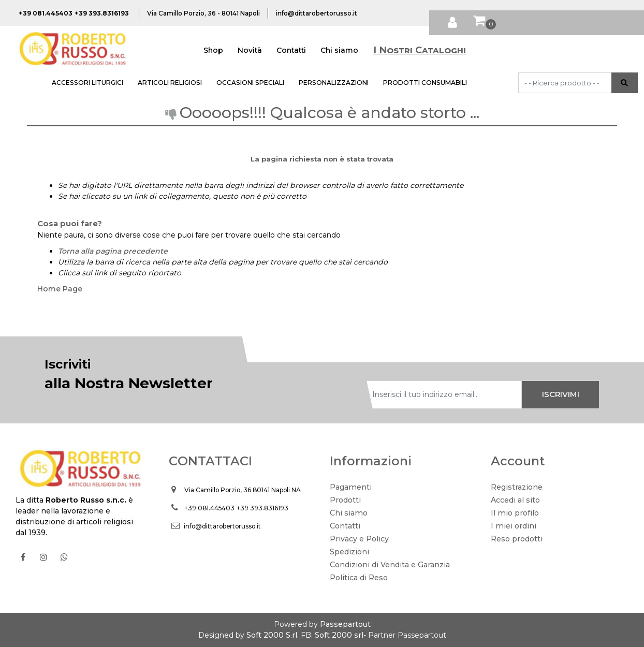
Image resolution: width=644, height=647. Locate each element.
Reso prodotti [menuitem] (517, 539)
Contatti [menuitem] (291, 50)
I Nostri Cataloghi (420, 50)
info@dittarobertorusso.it (222, 526)
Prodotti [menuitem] (345, 500)
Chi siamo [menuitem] (339, 50)
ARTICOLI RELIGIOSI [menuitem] (170, 83)
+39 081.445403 (209, 508)
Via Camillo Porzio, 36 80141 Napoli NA (243, 490)
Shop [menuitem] (213, 50)
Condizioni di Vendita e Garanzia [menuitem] (390, 565)
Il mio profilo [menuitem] (515, 513)
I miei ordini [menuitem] (514, 526)
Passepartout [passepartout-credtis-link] (345, 624)
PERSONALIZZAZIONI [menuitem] (334, 83)
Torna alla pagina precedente (113, 251)
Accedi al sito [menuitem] (515, 500)
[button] (625, 83)
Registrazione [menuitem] (517, 487)
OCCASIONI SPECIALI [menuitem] (250, 83)
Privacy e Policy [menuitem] (359, 539)
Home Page (60, 289)
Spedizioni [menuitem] (349, 552)
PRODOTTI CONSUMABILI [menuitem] (425, 83)
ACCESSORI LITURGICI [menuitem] (87, 83)
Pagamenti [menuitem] (351, 487)
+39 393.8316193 (262, 508)
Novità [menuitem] (250, 50)
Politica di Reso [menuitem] (359, 578)
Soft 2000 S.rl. (273, 635)
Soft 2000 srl (339, 635)
